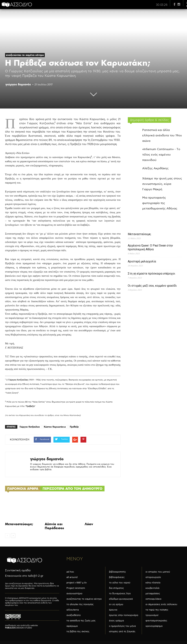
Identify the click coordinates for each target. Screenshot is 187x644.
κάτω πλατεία (153, 583)
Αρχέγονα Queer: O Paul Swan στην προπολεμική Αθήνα (150, 247)
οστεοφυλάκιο (153, 599)
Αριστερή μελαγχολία (142, 261)
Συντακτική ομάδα (18, 570)
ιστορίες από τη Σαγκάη (122, 632)
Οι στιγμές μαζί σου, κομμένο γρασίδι (152, 286)
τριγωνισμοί (152, 615)
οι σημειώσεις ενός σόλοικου (161, 604)
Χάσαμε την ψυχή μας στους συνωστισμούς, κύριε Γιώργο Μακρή (162, 184)
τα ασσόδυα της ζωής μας (81, 621)
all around (72, 577)
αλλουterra (73, 610)
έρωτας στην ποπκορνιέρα (124, 615)
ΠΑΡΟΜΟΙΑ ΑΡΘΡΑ (23, 489)
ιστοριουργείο (153, 577)
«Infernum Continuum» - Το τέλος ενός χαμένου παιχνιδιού (161, 155)
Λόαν (89, 524)
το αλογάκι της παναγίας (80, 604)
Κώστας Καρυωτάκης (55, 427)
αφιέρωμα (72, 626)
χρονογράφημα (154, 626)
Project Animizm (76, 588)
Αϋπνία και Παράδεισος (54, 526)
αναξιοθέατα (73, 615)
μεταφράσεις (153, 594)
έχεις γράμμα (116, 621)
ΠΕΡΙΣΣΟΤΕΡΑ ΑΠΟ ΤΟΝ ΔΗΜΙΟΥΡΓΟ (72, 489)
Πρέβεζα (74, 427)
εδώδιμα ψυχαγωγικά (121, 599)
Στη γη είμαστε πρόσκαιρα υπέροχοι (151, 274)
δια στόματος (116, 588)
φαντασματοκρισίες (156, 621)
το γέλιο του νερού (120, 583)
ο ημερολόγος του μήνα (122, 626)
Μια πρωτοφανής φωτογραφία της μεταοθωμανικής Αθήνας (160, 203)
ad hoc (70, 572)
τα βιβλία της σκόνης (78, 632)
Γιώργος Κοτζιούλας (30, 427)
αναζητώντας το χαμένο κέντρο (25, 55)
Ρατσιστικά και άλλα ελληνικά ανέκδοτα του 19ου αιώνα (162, 136)
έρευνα (113, 610)
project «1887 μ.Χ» (77, 583)
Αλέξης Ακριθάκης (155, 168)
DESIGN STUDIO (19, 628)
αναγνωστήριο (74, 594)
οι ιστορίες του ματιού (158, 572)
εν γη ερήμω (116, 604)
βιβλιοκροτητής (117, 572)
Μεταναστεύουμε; (19, 524)
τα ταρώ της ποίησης (157, 610)
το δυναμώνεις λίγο (120, 594)
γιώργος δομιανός (18, 84)
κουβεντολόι (152, 588)
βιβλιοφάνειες (117, 577)
